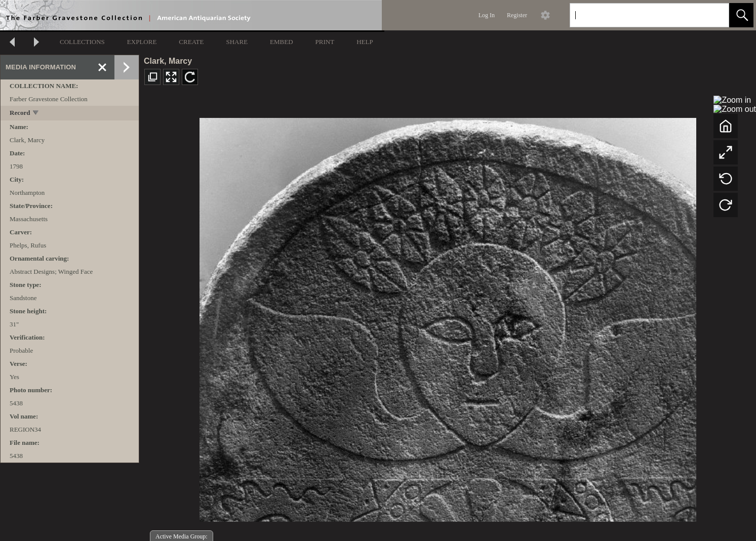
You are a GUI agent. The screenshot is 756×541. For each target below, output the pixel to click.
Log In (487, 15)
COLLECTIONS (82, 42)
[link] (713, 15)
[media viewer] (448, 317)
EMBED (282, 42)
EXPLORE (142, 42)
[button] (741, 15)
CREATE (191, 42)
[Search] (638, 15)
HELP (365, 42)
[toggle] (36, 114)
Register (517, 15)
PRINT (325, 42)
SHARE (237, 42)
